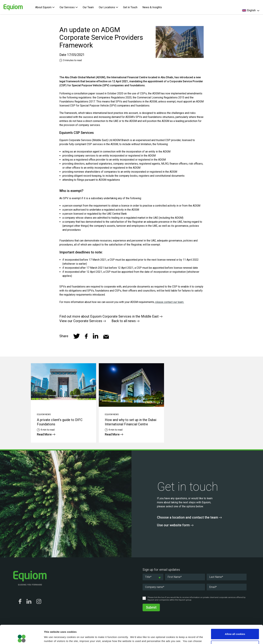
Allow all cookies (235, 615)
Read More (46, 434)
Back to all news (125, 321)
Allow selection (235, 627)
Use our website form (175, 525)
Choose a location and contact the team (189, 517)
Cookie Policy (185, 626)
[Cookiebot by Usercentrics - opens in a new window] (22, 637)
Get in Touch (130, 7)
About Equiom (45, 7)
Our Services (69, 7)
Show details (176, 637)
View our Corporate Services (83, 321)
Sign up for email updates (161, 570)
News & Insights (152, 7)
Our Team (88, 7)
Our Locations (108, 7)
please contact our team (169, 302)
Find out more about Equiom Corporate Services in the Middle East (111, 316)
